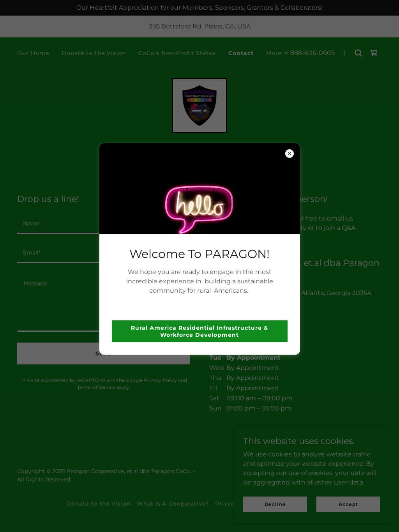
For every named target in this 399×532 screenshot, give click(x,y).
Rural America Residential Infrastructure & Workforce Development (199, 331)
